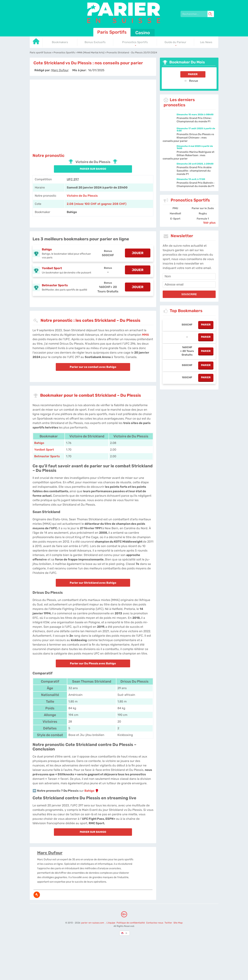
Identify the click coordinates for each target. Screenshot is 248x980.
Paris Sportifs (112, 32)
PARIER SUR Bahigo (93, 169)
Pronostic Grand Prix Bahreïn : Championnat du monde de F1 (196, 184)
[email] (189, 285)
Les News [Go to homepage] (206, 42)
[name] (189, 276)
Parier (193, 74)
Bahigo (47, 249)
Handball (175, 213)
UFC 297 (73, 179)
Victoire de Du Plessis (82, 196)
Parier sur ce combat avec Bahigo (93, 367)
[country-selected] (123, 933)
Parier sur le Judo (203, 208)
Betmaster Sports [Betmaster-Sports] (47, 456)
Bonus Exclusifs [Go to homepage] (95, 42)
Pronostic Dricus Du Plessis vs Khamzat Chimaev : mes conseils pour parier (188, 138)
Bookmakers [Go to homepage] (60, 42)
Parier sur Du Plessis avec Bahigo (93, 663)
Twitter (168, 923)
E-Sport (175, 219)
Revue (191, 81)
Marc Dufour (50, 853)
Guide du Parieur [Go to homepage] (175, 42)
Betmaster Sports (55, 285)
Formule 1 (203, 219)
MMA (145, 335)
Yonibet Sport (52, 268)
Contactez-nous (155, 923)
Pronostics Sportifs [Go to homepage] (135, 42)
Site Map (178, 923)
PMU (175, 208)
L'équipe (111, 923)
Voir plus (209, 223)
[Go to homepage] (36, 43)
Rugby (203, 213)
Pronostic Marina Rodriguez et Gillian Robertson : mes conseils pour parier (189, 155)
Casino (143, 33)
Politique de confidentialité (131, 923)
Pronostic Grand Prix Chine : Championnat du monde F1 (194, 120)
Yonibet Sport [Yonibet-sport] (44, 450)
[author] (60, 70)
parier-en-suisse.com (93, 923)
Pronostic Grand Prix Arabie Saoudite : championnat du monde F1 (194, 171)
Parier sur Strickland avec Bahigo (93, 583)
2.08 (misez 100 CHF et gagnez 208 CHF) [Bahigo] (97, 204)
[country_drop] (127, 933)
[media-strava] (37, 895)
